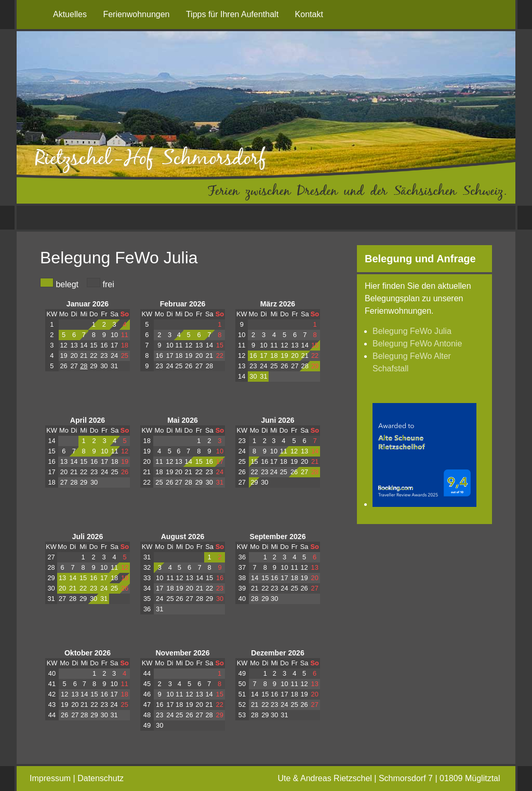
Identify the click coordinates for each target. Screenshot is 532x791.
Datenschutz (101, 778)
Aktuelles (70, 14)
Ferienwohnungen (136, 14)
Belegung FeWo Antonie (417, 344)
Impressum (50, 778)
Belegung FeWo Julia (412, 331)
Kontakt (309, 14)
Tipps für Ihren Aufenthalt (232, 14)
